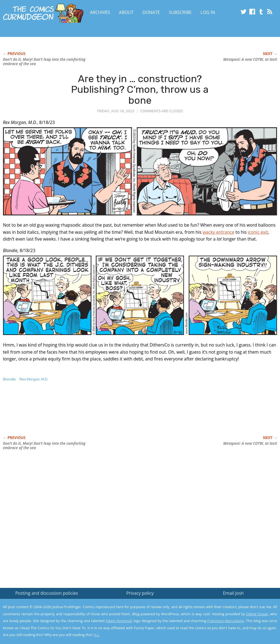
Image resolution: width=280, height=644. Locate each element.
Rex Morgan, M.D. (34, 379)
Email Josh (233, 593)
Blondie (9, 379)
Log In (208, 12)
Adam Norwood (119, 621)
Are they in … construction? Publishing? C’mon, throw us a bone (140, 89)
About (126, 12)
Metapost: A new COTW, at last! (250, 59)
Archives (100, 12)
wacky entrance (218, 232)
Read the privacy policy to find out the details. (231, 610)
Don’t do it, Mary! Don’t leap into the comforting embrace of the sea (44, 62)
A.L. (97, 635)
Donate (151, 12)
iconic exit (258, 232)
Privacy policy (140, 593)
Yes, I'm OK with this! (234, 624)
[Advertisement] (103, 414)
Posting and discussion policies (47, 593)
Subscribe (180, 12)
